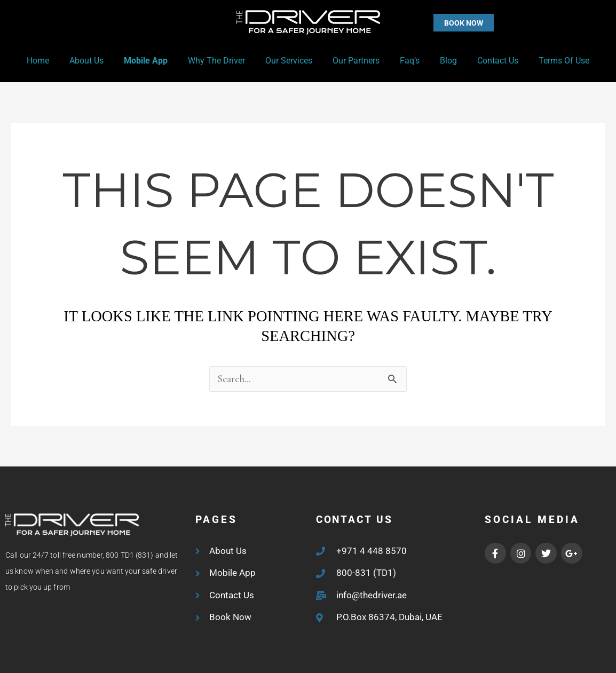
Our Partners (354, 61)
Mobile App (154, 61)
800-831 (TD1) (366, 573)
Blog (440, 61)
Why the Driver (221, 61)
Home (52, 61)
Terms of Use (550, 61)
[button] (442, 23)
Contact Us (487, 61)
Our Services (290, 61)
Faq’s (405, 61)
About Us (98, 61)
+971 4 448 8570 (372, 551)
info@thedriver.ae (372, 595)
